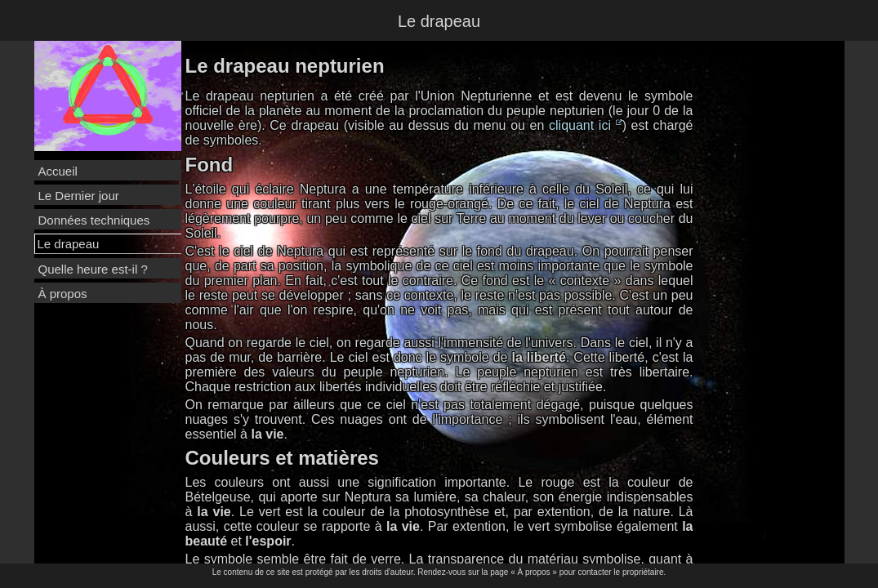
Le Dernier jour (79, 196)
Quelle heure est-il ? (93, 269)
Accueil (58, 171)
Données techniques (94, 220)
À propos (63, 294)
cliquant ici (586, 125)
